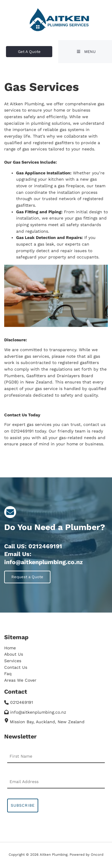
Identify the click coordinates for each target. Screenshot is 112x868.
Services (13, 661)
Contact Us (16, 667)
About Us (14, 654)
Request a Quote (20, 574)
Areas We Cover (20, 680)
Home (10, 648)
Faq (8, 674)
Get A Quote (17, 49)
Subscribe (23, 805)
